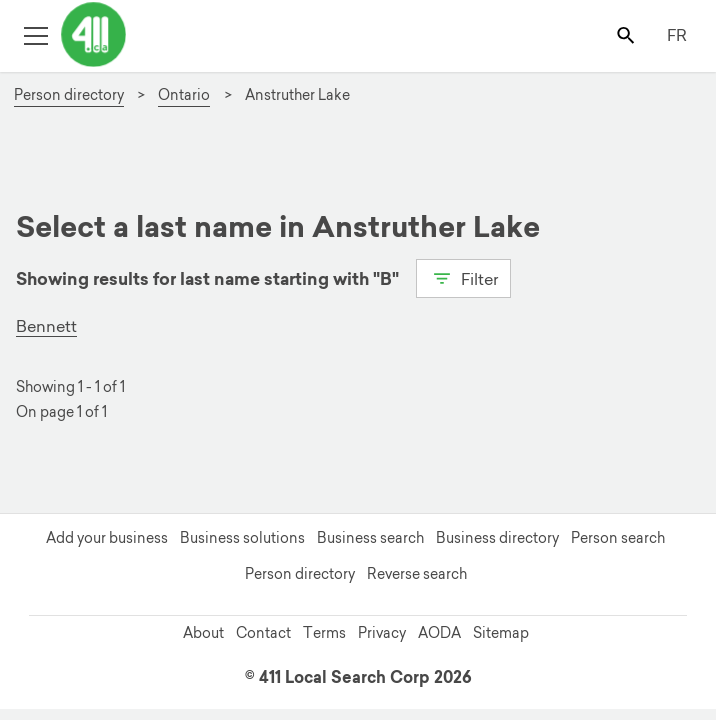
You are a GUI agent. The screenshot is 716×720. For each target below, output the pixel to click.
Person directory (300, 574)
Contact (263, 633)
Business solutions (242, 538)
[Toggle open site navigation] (35, 34)
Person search (618, 538)
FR (677, 35)
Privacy (382, 633)
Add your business (107, 538)
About (203, 633)
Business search (370, 538)
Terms (324, 633)
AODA (439, 633)
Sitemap (501, 633)
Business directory (497, 538)
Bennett (46, 326)
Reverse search (417, 574)
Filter (463, 277)
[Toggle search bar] (627, 34)
